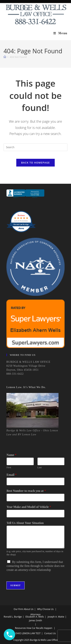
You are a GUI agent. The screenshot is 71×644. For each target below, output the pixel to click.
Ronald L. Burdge (13, 617)
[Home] (5, 57)
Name (12, 455)
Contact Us (50, 633)
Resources (20, 628)
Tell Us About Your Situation (25, 523)
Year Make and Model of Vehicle (29, 507)
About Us (28, 609)
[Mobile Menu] (60, 33)
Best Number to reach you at (26, 491)
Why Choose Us (45, 609)
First (9, 467)
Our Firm (18, 609)
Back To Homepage (35, 163)
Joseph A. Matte (56, 617)
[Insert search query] (36, 147)
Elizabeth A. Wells (35, 617)
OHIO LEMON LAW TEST (28, 633)
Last (40, 467)
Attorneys (35, 614)
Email (12, 475)
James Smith (35, 620)
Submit (16, 585)
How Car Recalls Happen (39, 628)
